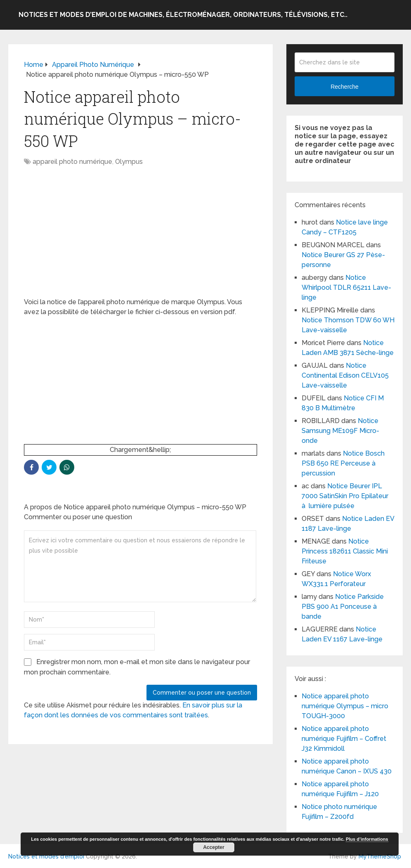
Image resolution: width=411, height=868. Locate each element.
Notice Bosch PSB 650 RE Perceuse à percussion (343, 463)
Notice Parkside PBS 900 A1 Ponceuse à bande (343, 607)
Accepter (214, 847)
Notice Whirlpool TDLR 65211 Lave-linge (346, 287)
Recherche (345, 87)
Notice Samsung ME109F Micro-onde (340, 431)
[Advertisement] (140, 236)
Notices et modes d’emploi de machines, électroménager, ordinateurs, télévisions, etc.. (183, 15)
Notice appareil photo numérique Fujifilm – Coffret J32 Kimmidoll (344, 739)
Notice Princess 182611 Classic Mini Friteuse (345, 551)
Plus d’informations (367, 839)
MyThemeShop (380, 856)
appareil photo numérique (72, 162)
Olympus (129, 162)
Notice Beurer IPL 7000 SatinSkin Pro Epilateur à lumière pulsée (345, 496)
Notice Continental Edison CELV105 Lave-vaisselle (345, 375)
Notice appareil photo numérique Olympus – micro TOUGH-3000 (345, 706)
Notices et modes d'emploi (46, 856)
